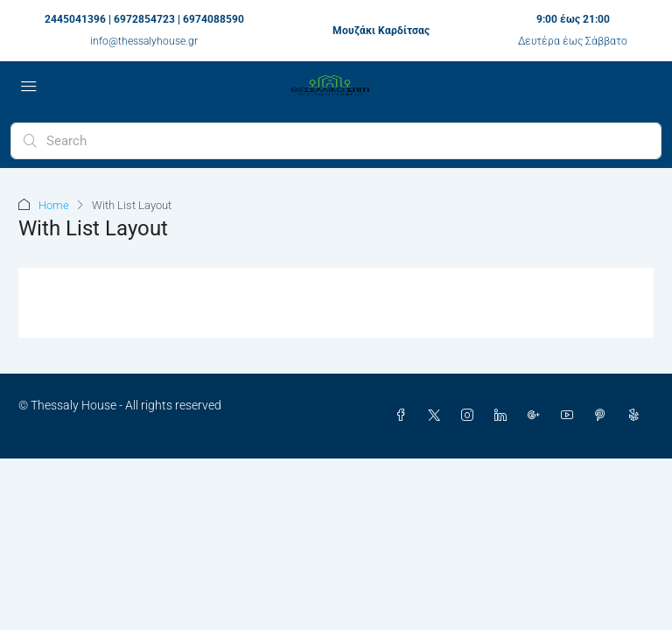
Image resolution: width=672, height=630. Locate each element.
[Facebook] (404, 416)
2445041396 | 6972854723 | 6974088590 (144, 19)
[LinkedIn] (504, 416)
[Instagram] (471, 416)
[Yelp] (637, 416)
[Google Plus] (537, 416)
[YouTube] (570, 416)
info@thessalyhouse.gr (144, 41)
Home (54, 205)
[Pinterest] (604, 416)
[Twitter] (437, 416)
